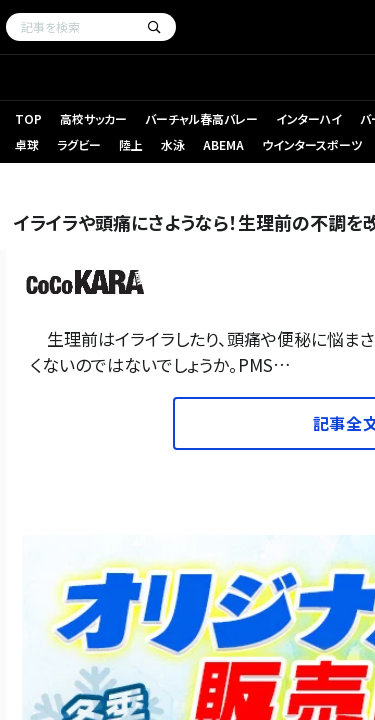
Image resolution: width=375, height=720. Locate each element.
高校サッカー (93, 118)
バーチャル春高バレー (201, 118)
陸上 (131, 144)
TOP (28, 118)
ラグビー (79, 144)
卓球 (27, 144)
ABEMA (223, 144)
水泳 (173, 144)
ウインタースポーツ (312, 144)
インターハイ (309, 118)
